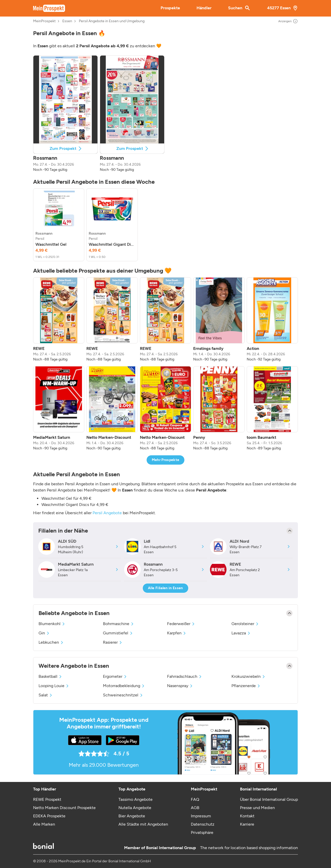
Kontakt (247, 816)
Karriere (247, 824)
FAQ (195, 799)
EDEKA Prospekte (49, 816)
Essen (67, 21)
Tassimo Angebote (136, 799)
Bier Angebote (132, 816)
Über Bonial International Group (269, 799)
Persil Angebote (107, 513)
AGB (195, 808)
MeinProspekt (44, 21)
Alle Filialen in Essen (165, 588)
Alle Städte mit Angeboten (143, 824)
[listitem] (59, 225)
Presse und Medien (257, 808)
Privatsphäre (202, 832)
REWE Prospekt (47, 799)
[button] (65, 114)
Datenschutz (203, 824)
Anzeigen (288, 21)
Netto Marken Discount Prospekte (64, 808)
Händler (204, 8)
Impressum (201, 816)
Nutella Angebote (135, 808)
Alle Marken (44, 824)
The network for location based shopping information (249, 848)
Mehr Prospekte (166, 460)
